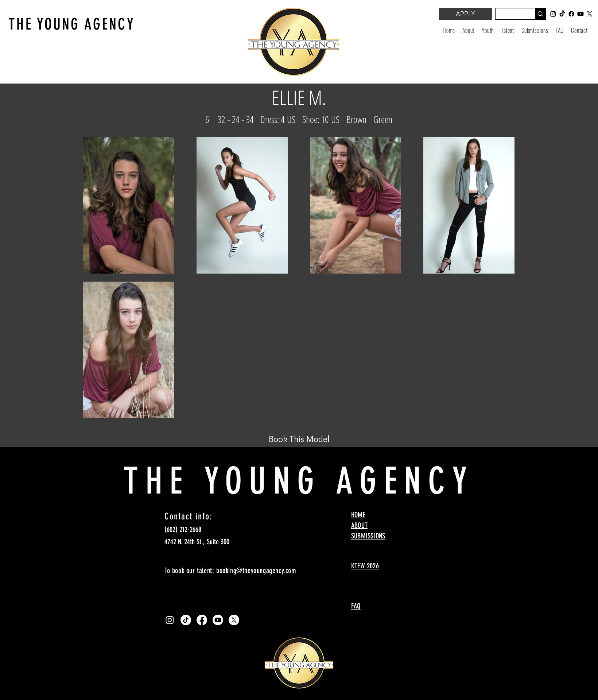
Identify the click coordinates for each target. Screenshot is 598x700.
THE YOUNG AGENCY (72, 24)
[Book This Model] (299, 439)
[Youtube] (218, 620)
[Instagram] (170, 620)
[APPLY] (465, 14)
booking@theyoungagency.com (256, 571)
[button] (488, 30)
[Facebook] (202, 620)
